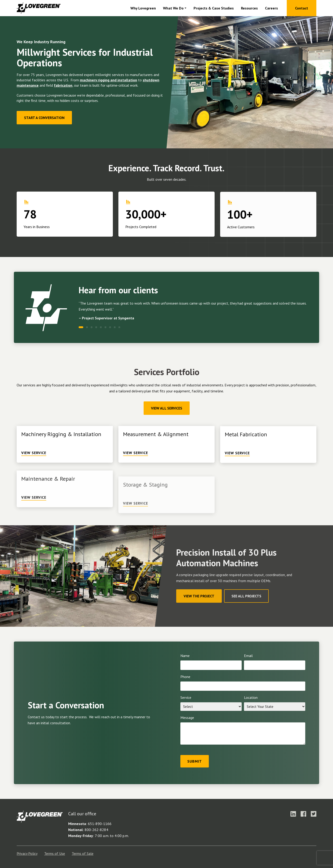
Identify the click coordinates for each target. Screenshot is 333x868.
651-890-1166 (100, 824)
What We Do (173, 8)
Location (251, 697)
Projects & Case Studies (214, 8)
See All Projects (246, 596)
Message (187, 718)
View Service (34, 474)
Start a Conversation (44, 118)
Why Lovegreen (143, 8)
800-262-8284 (96, 830)
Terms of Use (55, 853)
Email (248, 656)
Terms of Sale (83, 853)
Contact (302, 8)
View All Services (167, 408)
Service (186, 697)
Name (185, 656)
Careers (271, 8)
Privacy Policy (27, 853)
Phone (185, 677)
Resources (249, 8)
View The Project (199, 596)
